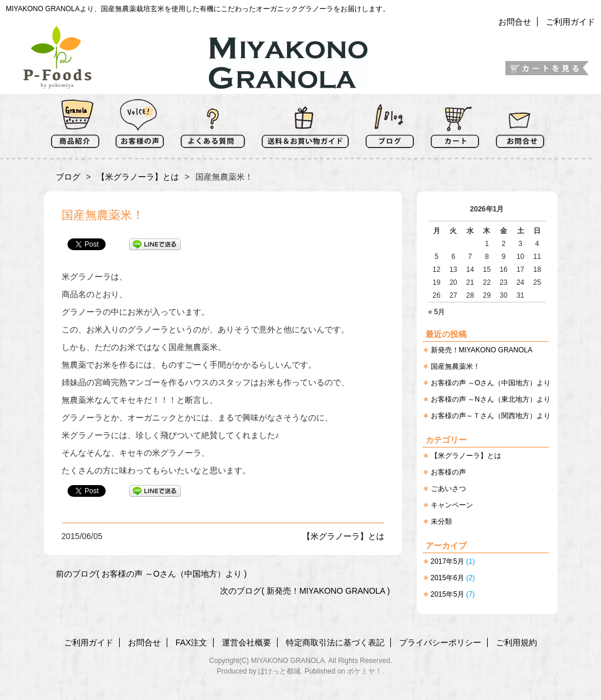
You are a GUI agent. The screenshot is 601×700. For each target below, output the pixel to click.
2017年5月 (448, 561)
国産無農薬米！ (455, 366)
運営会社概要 (247, 642)
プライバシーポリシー (440, 642)
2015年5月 (448, 594)
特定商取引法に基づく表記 (335, 642)
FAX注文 (191, 642)
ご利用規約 (516, 642)
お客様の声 (448, 472)
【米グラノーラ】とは (466, 456)
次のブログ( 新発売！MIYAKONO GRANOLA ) (305, 591)
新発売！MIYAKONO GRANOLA (482, 350)
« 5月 (437, 312)
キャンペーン (452, 505)
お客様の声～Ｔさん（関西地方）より (491, 416)
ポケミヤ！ (364, 671)
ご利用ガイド (570, 22)
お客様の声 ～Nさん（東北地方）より (491, 399)
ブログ (68, 177)
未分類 (441, 521)
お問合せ (515, 22)
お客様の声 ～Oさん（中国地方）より (491, 383)
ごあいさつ (448, 489)
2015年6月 (448, 578)
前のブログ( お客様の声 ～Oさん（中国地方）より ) (151, 574)
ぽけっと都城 (279, 671)
